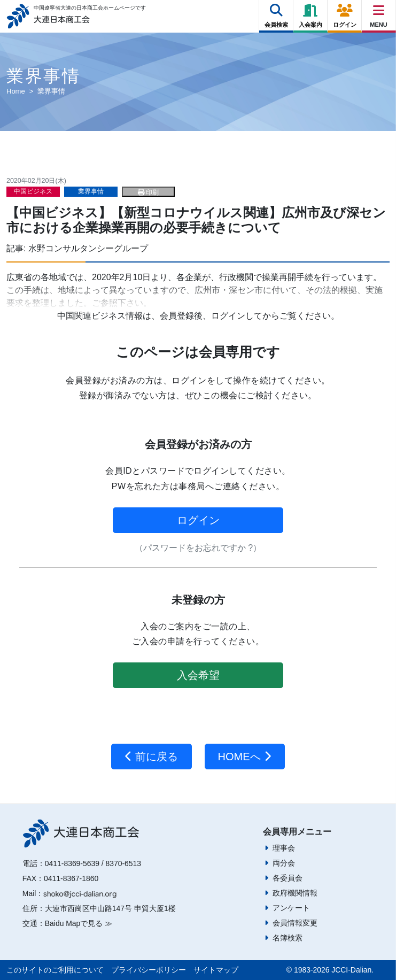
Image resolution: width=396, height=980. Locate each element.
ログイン (198, 520)
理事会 (284, 848)
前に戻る (152, 757)
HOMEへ (245, 757)
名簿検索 (288, 938)
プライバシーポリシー (149, 970)
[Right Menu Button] (379, 10)
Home (16, 91)
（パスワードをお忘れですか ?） (198, 548)
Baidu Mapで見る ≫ (79, 923)
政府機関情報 (295, 893)
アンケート (291, 908)
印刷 (148, 192)
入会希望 (198, 675)
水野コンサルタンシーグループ (88, 248)
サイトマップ (216, 970)
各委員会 (288, 878)
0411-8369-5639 (72, 863)
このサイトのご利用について (55, 970)
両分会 (284, 863)
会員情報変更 (295, 923)
